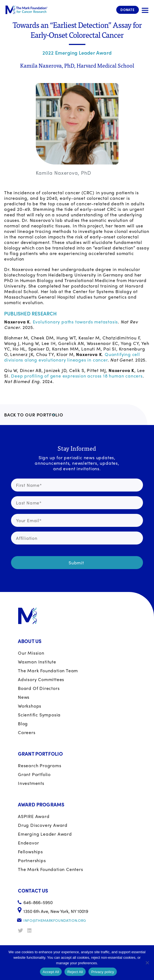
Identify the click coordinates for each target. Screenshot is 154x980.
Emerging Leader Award (45, 834)
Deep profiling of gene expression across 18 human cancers (77, 376)
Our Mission (31, 653)
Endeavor (28, 843)
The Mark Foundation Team (48, 670)
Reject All (75, 972)
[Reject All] (147, 963)
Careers (27, 732)
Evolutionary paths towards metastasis (75, 322)
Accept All (51, 972)
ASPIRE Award (34, 816)
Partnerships (32, 860)
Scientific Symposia (39, 715)
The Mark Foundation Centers (51, 869)
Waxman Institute (37, 662)
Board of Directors (39, 688)
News (24, 697)
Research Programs (40, 765)
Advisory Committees (41, 679)
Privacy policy (103, 972)
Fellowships (30, 852)
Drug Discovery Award (43, 825)
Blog (23, 723)
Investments (31, 783)
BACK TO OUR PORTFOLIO (34, 415)
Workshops (30, 706)
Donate (128, 10)
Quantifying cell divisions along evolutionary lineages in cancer (72, 357)
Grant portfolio (34, 774)
